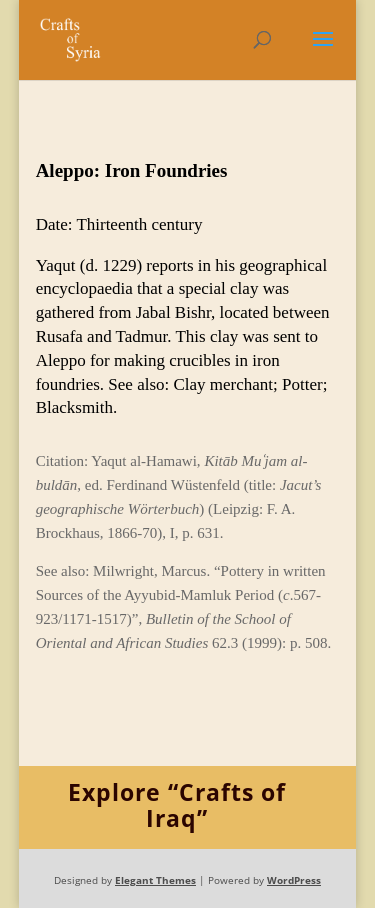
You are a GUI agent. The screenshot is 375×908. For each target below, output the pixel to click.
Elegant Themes (155, 880)
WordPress (294, 880)
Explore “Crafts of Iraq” (177, 805)
